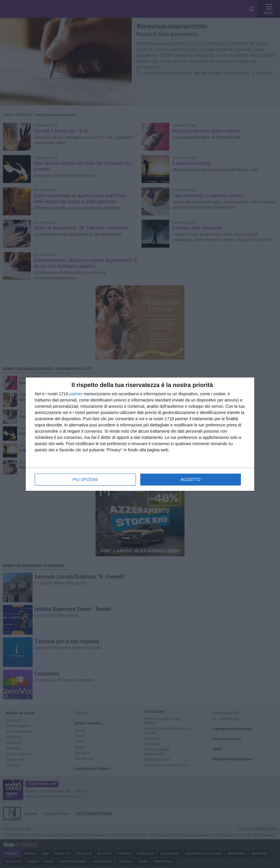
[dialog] (140, 434)
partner (76, 394)
